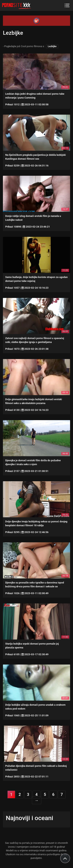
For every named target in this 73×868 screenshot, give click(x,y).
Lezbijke (52, 46)
